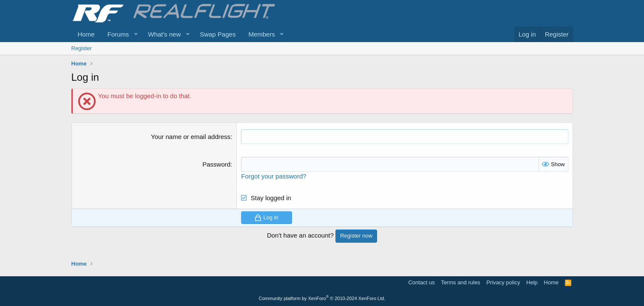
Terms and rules (460, 282)
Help (532, 282)
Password (216, 164)
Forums (118, 34)
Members (262, 34)
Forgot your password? (274, 176)
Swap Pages (218, 34)
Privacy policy (503, 282)
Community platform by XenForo (322, 298)
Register (82, 48)
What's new (164, 34)
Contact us (421, 282)
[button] (136, 34)
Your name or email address (191, 137)
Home (86, 34)
